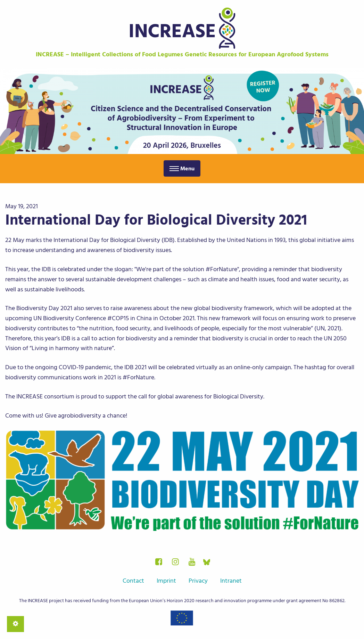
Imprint (166, 581)
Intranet (231, 581)
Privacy (198, 581)
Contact (133, 581)
